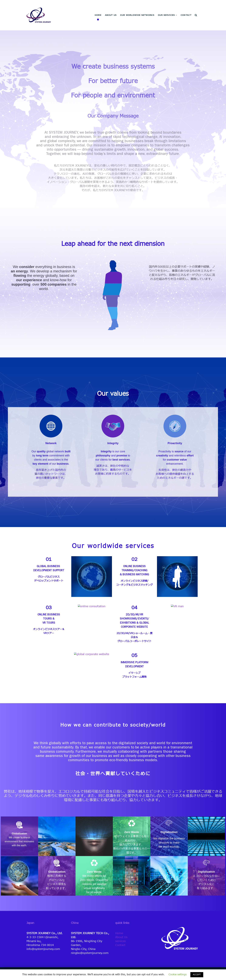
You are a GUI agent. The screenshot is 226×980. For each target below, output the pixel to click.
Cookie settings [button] (178, 975)
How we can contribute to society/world (113, 725)
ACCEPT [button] (197, 975)
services (121, 941)
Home (119, 933)
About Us (121, 937)
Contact (120, 945)
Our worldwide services (113, 546)
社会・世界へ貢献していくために (113, 774)
